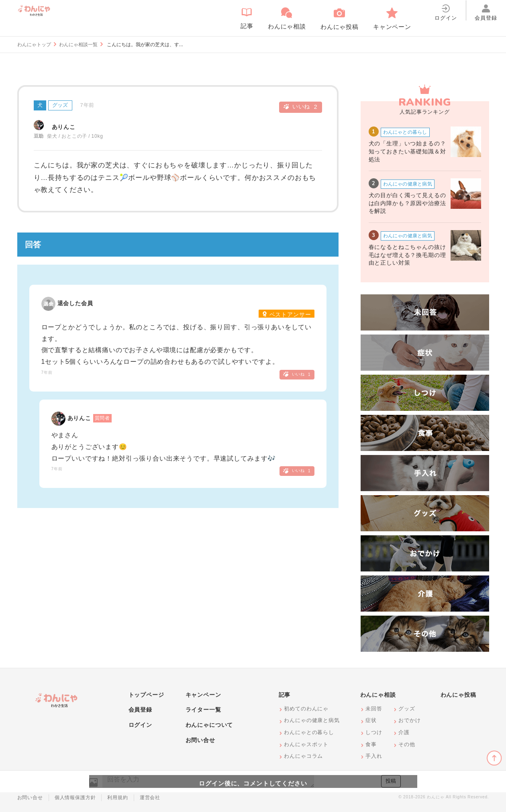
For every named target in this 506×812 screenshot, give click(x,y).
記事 (285, 695)
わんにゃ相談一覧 (78, 45)
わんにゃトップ (34, 45)
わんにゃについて (209, 725)
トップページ (146, 695)
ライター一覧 (203, 710)
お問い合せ (200, 740)
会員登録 (140, 710)
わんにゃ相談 (378, 695)
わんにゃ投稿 (458, 695)
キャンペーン (203, 695)
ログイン (140, 725)
